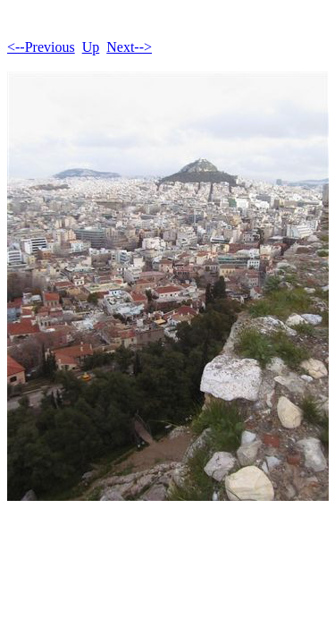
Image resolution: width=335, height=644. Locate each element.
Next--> (129, 47)
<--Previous (41, 47)
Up (91, 47)
